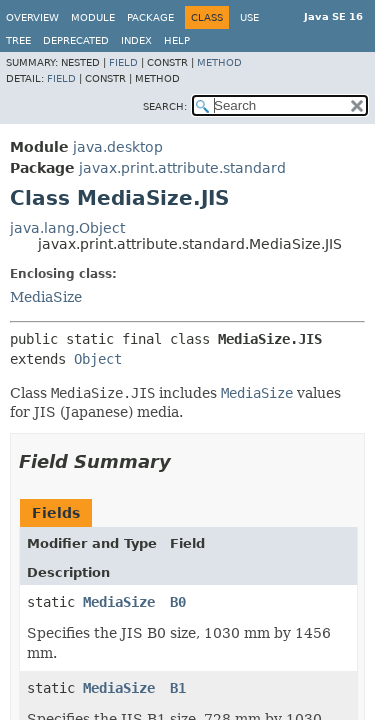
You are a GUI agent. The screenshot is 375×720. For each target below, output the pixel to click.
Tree (18, 40)
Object (98, 359)
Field (123, 62)
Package (150, 17)
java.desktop (118, 147)
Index (136, 40)
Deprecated (76, 40)
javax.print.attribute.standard (182, 168)
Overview (32, 17)
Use (249, 17)
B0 (178, 602)
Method (219, 62)
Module (93, 17)
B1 (178, 688)
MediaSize (46, 297)
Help (177, 40)
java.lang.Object (67, 228)
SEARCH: (165, 106)
